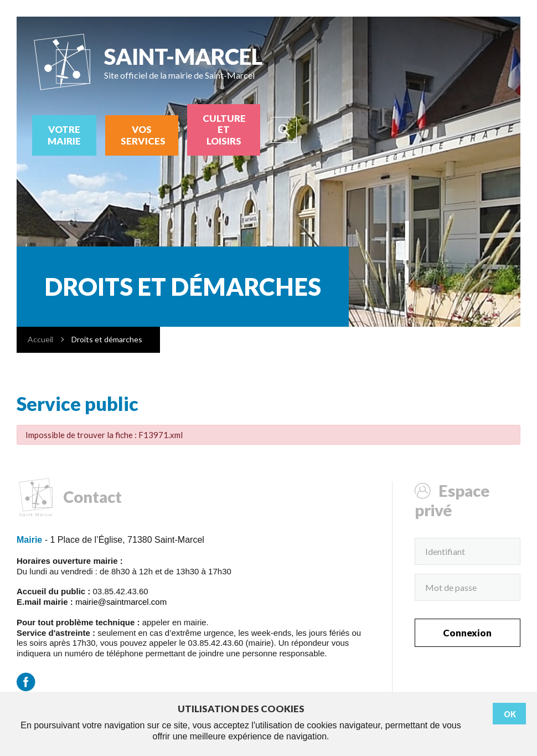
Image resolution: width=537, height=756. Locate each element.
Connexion (467, 633)
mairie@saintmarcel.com (121, 602)
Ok (510, 714)
